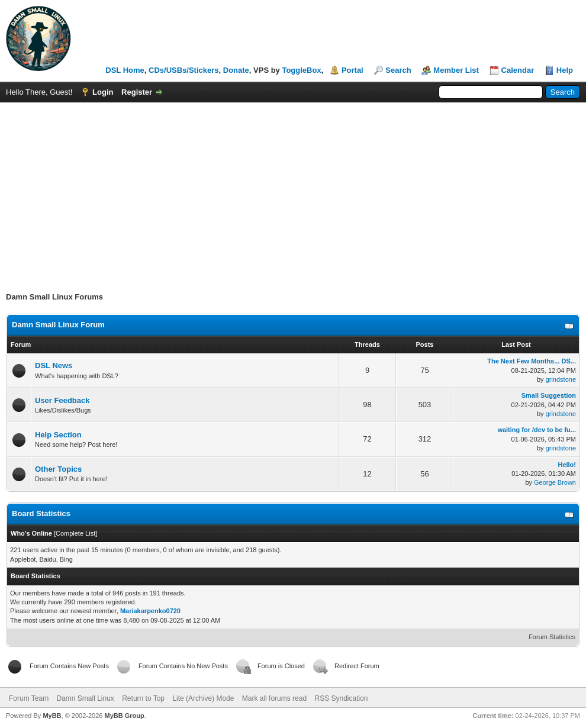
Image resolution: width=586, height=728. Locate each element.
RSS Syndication (341, 698)
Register (137, 92)
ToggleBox (301, 70)
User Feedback (62, 400)
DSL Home (125, 70)
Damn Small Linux (85, 698)
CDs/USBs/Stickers (184, 70)
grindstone (561, 379)
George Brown (555, 482)
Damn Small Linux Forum (58, 325)
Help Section (58, 435)
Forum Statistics (552, 637)
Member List (456, 70)
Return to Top (143, 698)
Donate (236, 70)
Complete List (75, 533)
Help (565, 70)
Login (103, 92)
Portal (352, 70)
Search (398, 70)
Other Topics (58, 469)
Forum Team (29, 698)
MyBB (52, 716)
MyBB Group (124, 716)
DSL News (54, 365)
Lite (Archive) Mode (203, 698)
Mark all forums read (274, 698)
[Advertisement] (293, 191)
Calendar (518, 70)
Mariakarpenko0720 (150, 611)
